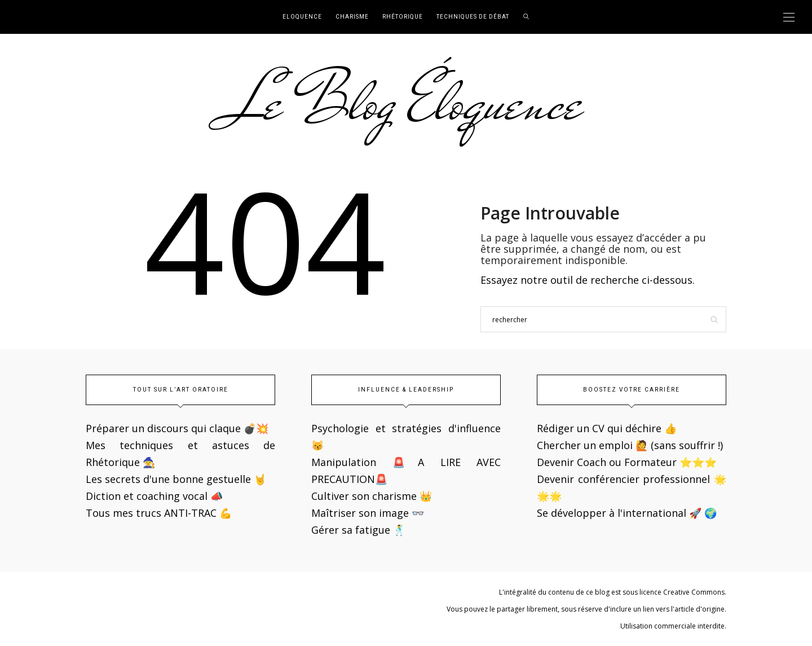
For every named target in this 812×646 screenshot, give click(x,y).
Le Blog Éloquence (406, 103)
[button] (18, 17)
